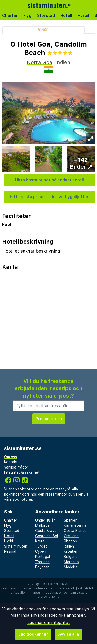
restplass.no (11, 588)
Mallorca (42, 525)
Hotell (66, 15)
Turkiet (41, 546)
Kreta (40, 541)
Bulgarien (72, 557)
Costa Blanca (75, 531)
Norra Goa (40, 62)
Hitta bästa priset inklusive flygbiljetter (49, 197)
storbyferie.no (48, 597)
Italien (69, 546)
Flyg (27, 15)
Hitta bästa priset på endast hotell (49, 180)
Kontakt (11, 462)
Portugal (43, 557)
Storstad (46, 15)
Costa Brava (46, 531)
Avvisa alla (69, 634)
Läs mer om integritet (49, 623)
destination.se (56, 593)
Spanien (71, 520)
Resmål (10, 551)
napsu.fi (36, 593)
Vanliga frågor (16, 467)
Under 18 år (45, 520)
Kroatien (71, 551)
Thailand (42, 562)
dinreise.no (79, 593)
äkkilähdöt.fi (87, 588)
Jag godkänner (33, 634)
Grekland (71, 536)
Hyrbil (83, 15)
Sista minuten (16, 546)
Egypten (42, 567)
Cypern (41, 551)
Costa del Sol (47, 536)
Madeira (71, 567)
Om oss (10, 457)
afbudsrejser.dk (63, 588)
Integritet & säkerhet (22, 472)
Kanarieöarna (75, 525)
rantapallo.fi (18, 593)
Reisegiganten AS (54, 584)
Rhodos (70, 541)
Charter (10, 15)
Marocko (71, 562)
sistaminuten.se (36, 588)
